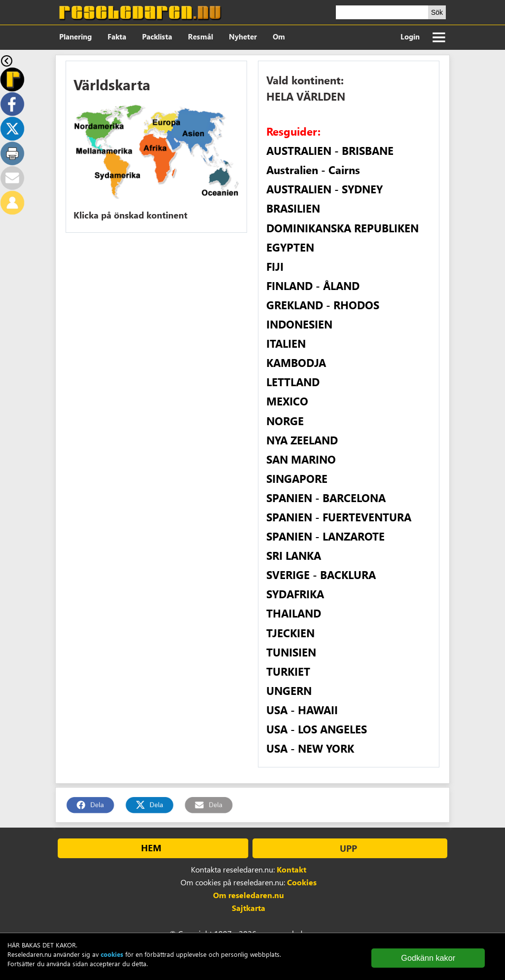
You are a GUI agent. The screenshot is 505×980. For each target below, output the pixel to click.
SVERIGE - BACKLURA (321, 575)
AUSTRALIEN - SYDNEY (325, 189)
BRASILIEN (293, 208)
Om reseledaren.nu (249, 895)
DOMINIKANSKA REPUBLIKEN (343, 228)
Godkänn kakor (428, 958)
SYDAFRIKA (295, 594)
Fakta (117, 36)
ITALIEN (286, 343)
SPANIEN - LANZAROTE (325, 536)
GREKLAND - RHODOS (323, 305)
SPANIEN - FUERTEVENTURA (339, 517)
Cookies (302, 882)
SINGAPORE (297, 478)
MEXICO (287, 401)
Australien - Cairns (313, 170)
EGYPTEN (290, 247)
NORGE (285, 421)
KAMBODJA (296, 363)
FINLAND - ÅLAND (313, 286)
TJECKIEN (290, 633)
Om (279, 36)
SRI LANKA (294, 555)
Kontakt (291, 869)
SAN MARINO (301, 459)
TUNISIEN (291, 652)
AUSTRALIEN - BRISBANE (330, 150)
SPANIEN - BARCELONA (326, 498)
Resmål (200, 36)
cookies (112, 954)
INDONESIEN (299, 324)
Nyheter (243, 36)
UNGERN (289, 690)
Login (410, 36)
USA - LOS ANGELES (317, 729)
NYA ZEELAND (302, 440)
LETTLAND (293, 382)
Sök (437, 12)
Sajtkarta (249, 908)
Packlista (157, 36)
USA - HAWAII (302, 710)
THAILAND (294, 613)
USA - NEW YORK (310, 748)
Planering (75, 36)
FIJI (275, 266)
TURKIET (288, 671)
